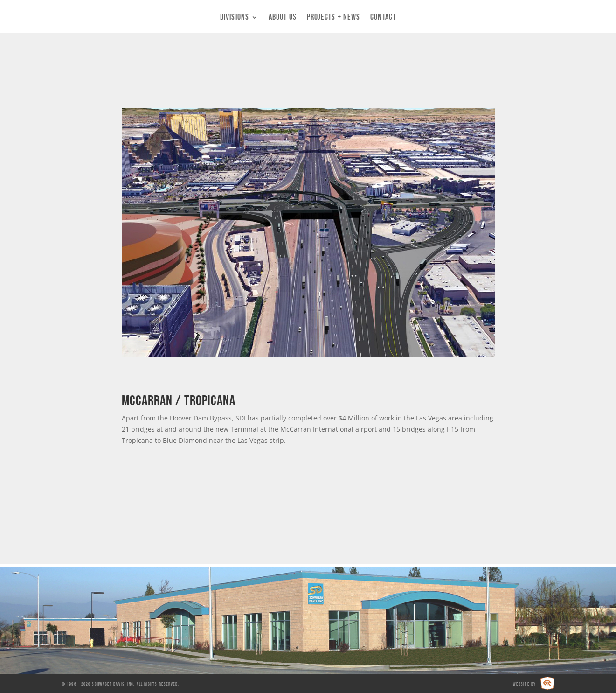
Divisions (235, 18)
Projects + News (334, 18)
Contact (383, 18)
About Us (283, 18)
